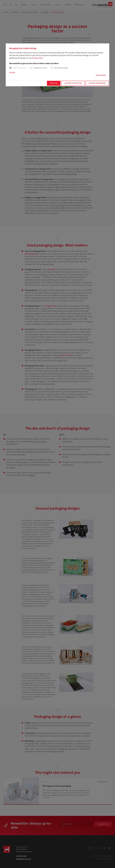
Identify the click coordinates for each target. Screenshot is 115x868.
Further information (97, 83)
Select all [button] (54, 83)
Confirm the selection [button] (73, 83)
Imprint (12, 72)
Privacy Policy (37, 58)
